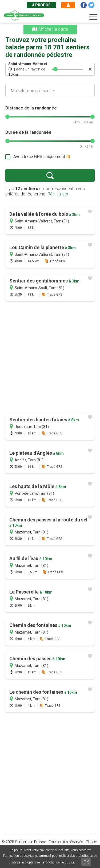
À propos (41, 5)
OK (86, 862)
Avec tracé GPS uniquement (39, 157)
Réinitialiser (58, 194)
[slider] (56, 69)
